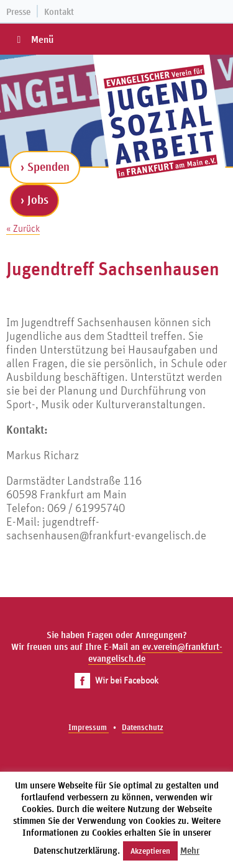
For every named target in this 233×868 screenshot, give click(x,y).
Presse (18, 11)
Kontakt (59, 11)
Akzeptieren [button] (150, 851)
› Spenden (45, 167)
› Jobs (34, 199)
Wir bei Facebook (116, 680)
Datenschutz (143, 727)
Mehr (190, 850)
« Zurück (23, 228)
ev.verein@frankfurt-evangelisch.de (155, 652)
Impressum (89, 727)
